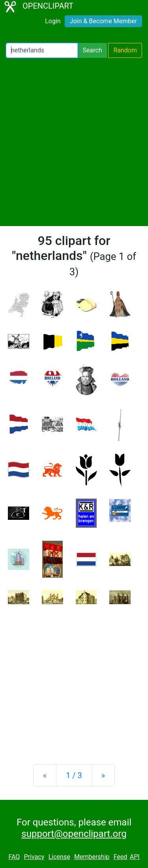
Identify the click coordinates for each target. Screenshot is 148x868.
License (59, 857)
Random (125, 50)
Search (92, 50)
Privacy (34, 857)
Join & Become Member (103, 21)
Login (53, 21)
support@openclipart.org (74, 834)
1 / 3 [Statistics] (74, 775)
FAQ (14, 857)
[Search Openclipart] (42, 50)
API (135, 857)
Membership (92, 857)
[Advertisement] (74, 142)
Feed (121, 857)
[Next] (103, 775)
